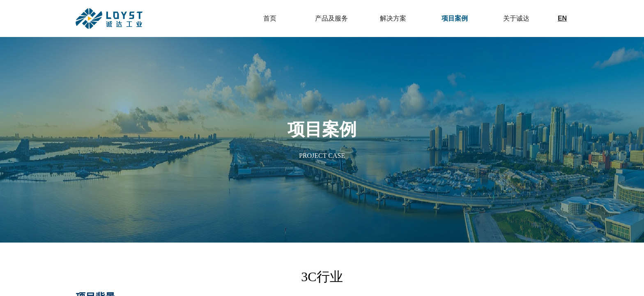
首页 (270, 18)
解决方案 (393, 18)
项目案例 (455, 18)
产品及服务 (331, 18)
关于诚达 (516, 18)
